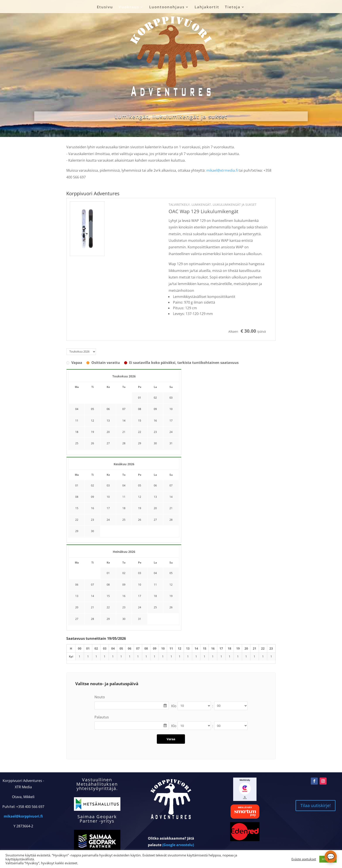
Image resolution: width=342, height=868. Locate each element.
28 (124, 443)
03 (108, 485)
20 (108, 432)
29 (140, 443)
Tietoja (233, 7)
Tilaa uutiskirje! (315, 805)
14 (171, 497)
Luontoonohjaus (167, 7)
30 (155, 443)
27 (108, 443)
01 (77, 485)
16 (92, 508)
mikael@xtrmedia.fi (222, 170)
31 (171, 443)
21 (124, 432)
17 (108, 508)
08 (77, 497)
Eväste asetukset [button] (304, 859)
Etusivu (105, 7)
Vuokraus (129, 7)
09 (92, 497)
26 (92, 443)
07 (171, 485)
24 (171, 432)
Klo (174, 706)
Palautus (102, 717)
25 (77, 443)
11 (124, 497)
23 (155, 432)
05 (140, 485)
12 (140, 497)
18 (124, 508)
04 (124, 485)
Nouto (100, 697)
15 (77, 508)
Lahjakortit (207, 7)
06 (155, 485)
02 (92, 485)
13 (155, 497)
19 (92, 432)
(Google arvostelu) (178, 845)
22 (140, 432)
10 (108, 497)
